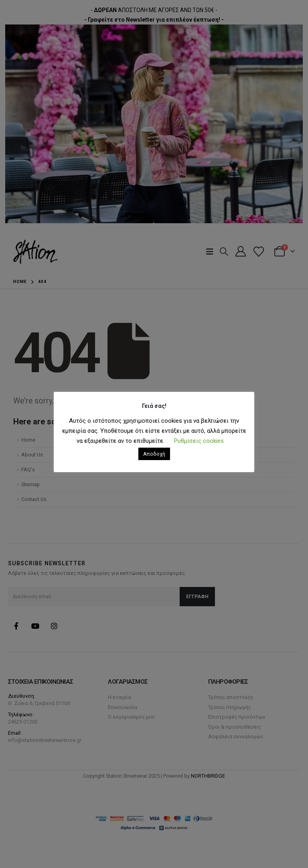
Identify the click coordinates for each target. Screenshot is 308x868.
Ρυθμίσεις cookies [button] (199, 441)
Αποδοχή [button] (154, 454)
